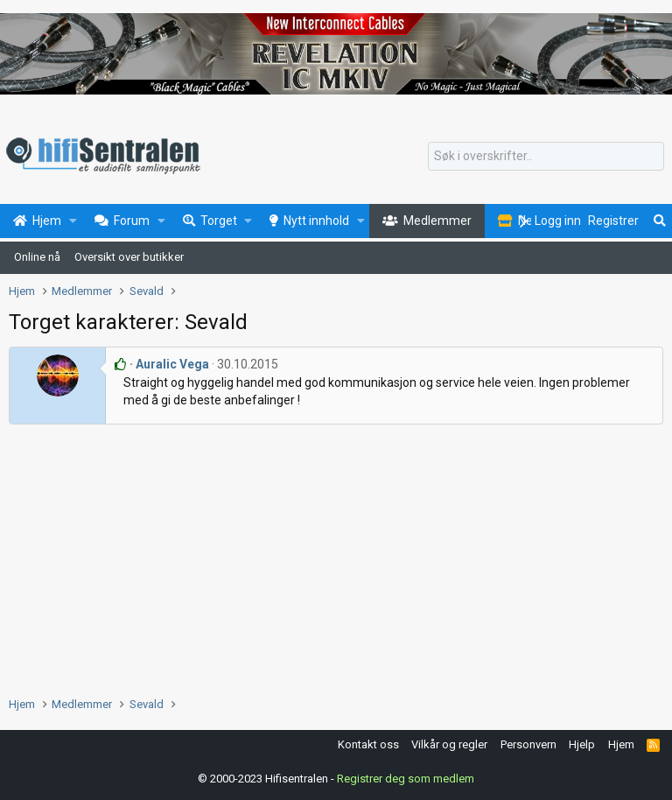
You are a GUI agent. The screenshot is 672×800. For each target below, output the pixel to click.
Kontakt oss (368, 744)
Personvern (528, 744)
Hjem (621, 744)
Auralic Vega (172, 364)
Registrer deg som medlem (406, 778)
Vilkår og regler (449, 744)
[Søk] (546, 157)
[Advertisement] (336, 556)
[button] (73, 221)
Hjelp (582, 744)
